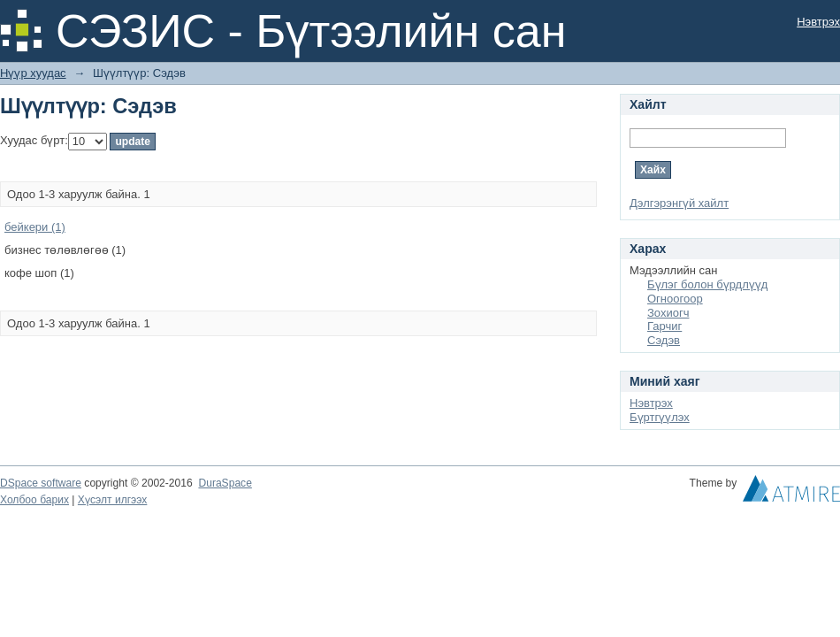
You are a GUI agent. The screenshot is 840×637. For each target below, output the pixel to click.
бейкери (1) (35, 227)
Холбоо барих (34, 500)
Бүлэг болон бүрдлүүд (707, 284)
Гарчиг (664, 326)
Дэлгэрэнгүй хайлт (679, 203)
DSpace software (41, 483)
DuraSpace (225, 483)
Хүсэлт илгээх (113, 500)
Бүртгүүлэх (660, 417)
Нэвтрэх (818, 22)
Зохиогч (668, 313)
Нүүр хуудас (33, 73)
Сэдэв (664, 340)
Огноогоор (675, 299)
